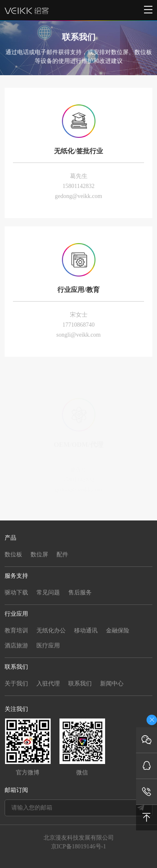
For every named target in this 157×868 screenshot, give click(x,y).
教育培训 (16, 631)
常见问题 (48, 593)
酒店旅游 (16, 646)
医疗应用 (48, 646)
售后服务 (80, 593)
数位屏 (39, 555)
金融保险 (118, 631)
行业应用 (16, 614)
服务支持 (16, 576)
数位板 (13, 555)
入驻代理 (48, 684)
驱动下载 (16, 593)
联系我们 (16, 667)
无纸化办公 (51, 631)
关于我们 (16, 684)
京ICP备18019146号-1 (78, 846)
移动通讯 (86, 631)
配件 (62, 555)
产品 (10, 538)
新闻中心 (112, 684)
